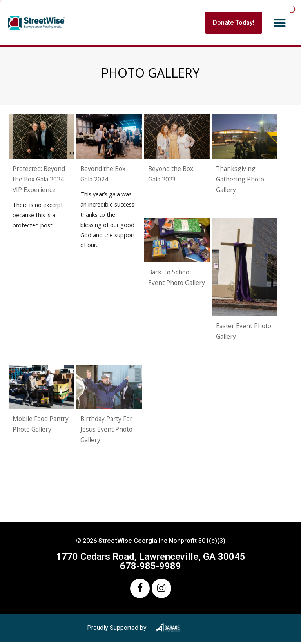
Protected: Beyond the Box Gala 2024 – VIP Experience (41, 179)
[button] (280, 23)
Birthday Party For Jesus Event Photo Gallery (106, 429)
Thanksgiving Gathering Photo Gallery (240, 179)
